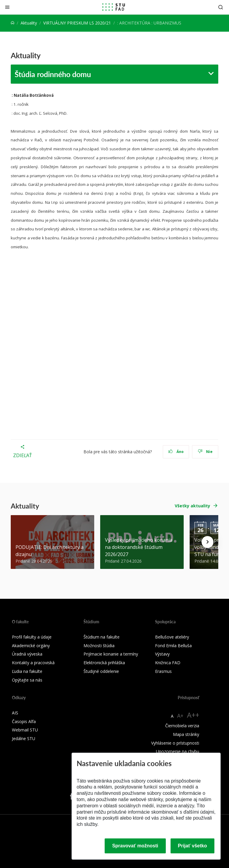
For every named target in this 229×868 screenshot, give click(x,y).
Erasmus (163, 671)
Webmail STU (25, 730)
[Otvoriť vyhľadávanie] (221, 7)
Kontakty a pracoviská (33, 663)
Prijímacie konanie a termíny (111, 654)
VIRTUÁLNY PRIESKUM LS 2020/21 (77, 23)
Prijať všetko (193, 846)
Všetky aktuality (192, 506)
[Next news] (208, 542)
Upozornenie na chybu (178, 751)
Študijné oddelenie (101, 671)
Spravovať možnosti (135, 846)
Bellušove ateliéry (172, 637)
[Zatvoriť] (7, 7)
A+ (180, 716)
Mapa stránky (186, 734)
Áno (176, 452)
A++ (193, 715)
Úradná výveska (27, 654)
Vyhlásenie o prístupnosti (175, 743)
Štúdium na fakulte (102, 637)
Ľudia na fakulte (27, 671)
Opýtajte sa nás (27, 680)
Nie (205, 452)
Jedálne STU (24, 738)
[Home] (13, 23)
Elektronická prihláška (104, 663)
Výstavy (162, 654)
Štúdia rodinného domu (53, 74)
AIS (15, 713)
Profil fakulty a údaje (32, 637)
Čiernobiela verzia (182, 726)
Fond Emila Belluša (173, 646)
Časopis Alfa (24, 721)
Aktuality (29, 23)
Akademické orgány (31, 646)
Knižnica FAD (168, 663)
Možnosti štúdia (99, 646)
